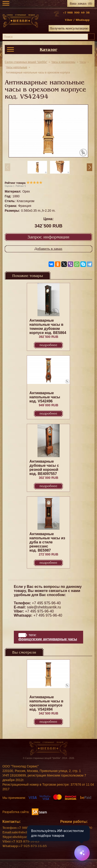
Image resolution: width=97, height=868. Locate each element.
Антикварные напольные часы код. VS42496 (45, 397)
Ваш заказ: (81, 4)
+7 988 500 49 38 (76, 13)
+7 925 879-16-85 (25, 841)
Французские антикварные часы (48, 639)
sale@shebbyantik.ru (44, 607)
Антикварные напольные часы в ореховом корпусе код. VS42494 (46, 703)
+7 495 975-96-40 (46, 603)
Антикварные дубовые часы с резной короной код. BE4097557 (44, 468)
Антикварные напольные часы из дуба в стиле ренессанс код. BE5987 (47, 542)
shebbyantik (22, 837)
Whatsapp (83, 20)
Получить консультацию (69, 28)
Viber (68, 20)
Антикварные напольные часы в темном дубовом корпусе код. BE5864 (48, 327)
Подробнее (48, 345)
